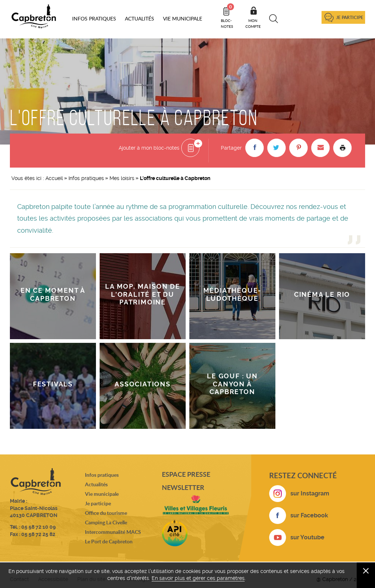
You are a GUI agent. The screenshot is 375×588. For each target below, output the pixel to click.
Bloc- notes (227, 16)
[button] (255, 148)
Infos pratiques (86, 178)
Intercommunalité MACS (113, 532)
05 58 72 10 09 (38, 527)
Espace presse (186, 474)
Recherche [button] (274, 19)
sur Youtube (307, 537)
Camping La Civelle (106, 522)
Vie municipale (102, 494)
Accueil (54, 178)
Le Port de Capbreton (109, 541)
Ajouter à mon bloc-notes (149, 148)
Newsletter (183, 487)
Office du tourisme (106, 513)
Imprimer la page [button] (342, 148)
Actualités (96, 484)
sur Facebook (309, 515)
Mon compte (253, 23)
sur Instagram (310, 493)
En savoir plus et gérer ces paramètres (198, 578)
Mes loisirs (122, 178)
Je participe (350, 17)
